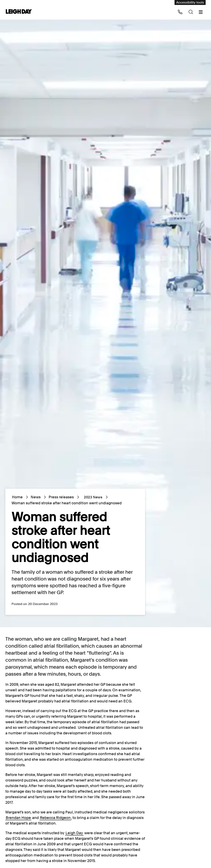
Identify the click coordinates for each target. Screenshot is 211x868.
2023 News (91, 497)
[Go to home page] (19, 12)
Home (17, 497)
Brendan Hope (18, 818)
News (36, 497)
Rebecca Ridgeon (55, 818)
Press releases (61, 497)
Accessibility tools (190, 2)
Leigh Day (74, 833)
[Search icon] (191, 12)
